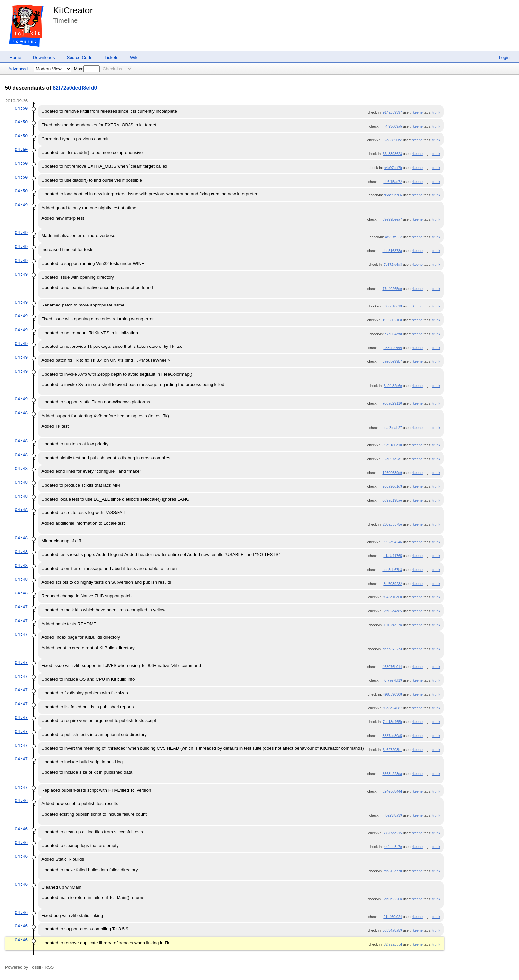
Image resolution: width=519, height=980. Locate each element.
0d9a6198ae (392, 500)
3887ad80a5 (392, 736)
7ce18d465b (392, 722)
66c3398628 (392, 154)
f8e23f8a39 (393, 815)
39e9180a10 (392, 445)
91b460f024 (393, 917)
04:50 (21, 108)
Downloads (44, 57)
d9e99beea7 (392, 219)
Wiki (134, 57)
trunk (436, 112)
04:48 (21, 413)
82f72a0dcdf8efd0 (75, 88)
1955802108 (392, 320)
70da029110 (392, 403)
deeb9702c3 (392, 649)
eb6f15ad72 (393, 182)
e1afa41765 (393, 556)
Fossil (35, 967)
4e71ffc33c (394, 237)
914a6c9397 (392, 112)
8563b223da (392, 774)
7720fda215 (393, 833)
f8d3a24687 (393, 708)
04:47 (21, 607)
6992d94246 (392, 542)
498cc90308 (393, 694)
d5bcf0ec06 (393, 195)
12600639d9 (392, 473)
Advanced (18, 69)
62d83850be (392, 140)
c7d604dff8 (393, 334)
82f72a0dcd (393, 944)
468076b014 (392, 667)
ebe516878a (392, 251)
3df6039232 (393, 584)
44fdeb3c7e (393, 847)
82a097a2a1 (392, 459)
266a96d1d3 (392, 486)
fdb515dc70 (393, 871)
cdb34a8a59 (392, 930)
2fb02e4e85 (393, 611)
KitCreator (73, 10)
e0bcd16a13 (392, 306)
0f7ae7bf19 (393, 680)
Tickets (111, 57)
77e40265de (392, 289)
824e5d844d (392, 791)
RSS (49, 967)
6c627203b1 (392, 750)
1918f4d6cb (393, 625)
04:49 (21, 205)
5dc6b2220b (392, 899)
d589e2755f (393, 348)
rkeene (417, 112)
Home (15, 57)
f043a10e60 (393, 597)
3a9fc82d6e (393, 386)
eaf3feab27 (393, 428)
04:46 (21, 801)
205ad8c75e (392, 524)
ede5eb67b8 (392, 570)
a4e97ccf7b (393, 168)
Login (504, 57)
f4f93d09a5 (393, 126)
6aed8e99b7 (392, 361)
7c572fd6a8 (393, 265)
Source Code (80, 57)
